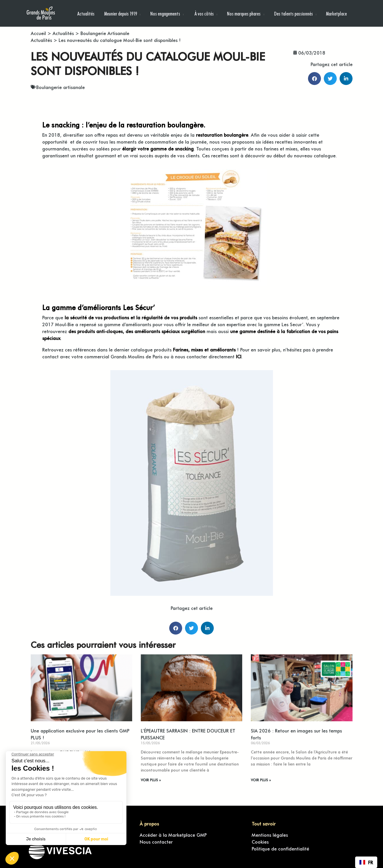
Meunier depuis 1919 (121, 13)
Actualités (86, 13)
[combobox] (366, 862)
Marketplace (336, 13)
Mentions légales (270, 835)
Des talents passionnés (293, 13)
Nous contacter (156, 842)
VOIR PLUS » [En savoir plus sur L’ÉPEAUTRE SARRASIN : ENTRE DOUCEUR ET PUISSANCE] (151, 780)
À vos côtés (204, 13)
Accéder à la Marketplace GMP (173, 835)
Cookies (260, 842)
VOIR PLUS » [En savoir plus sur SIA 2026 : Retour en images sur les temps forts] (261, 780)
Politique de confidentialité (280, 848)
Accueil (38, 33)
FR (366, 862)
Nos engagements (165, 13)
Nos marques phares (244, 13)
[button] (314, 79)
